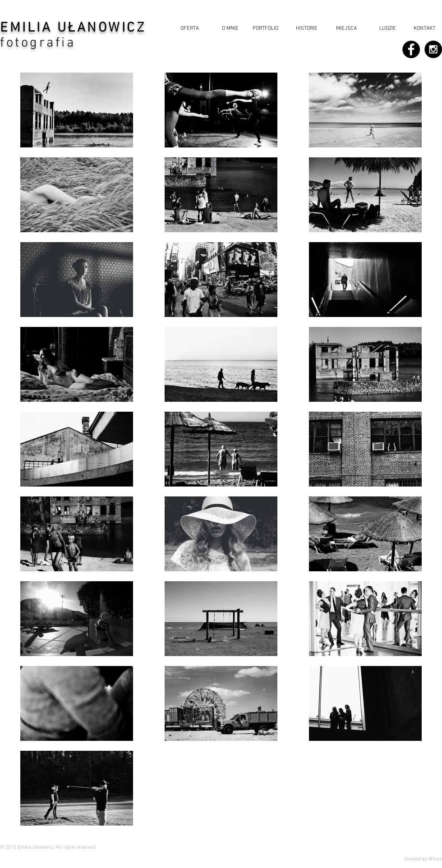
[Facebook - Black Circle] (411, 49)
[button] (305, 29)
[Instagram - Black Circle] (433, 49)
